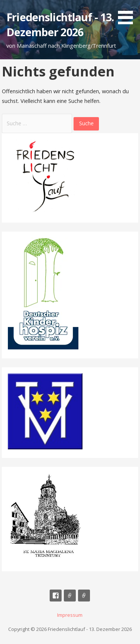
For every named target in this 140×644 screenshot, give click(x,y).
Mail (70, 596)
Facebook (56, 596)
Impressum (84, 596)
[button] (128, 13)
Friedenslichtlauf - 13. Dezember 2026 (60, 24)
